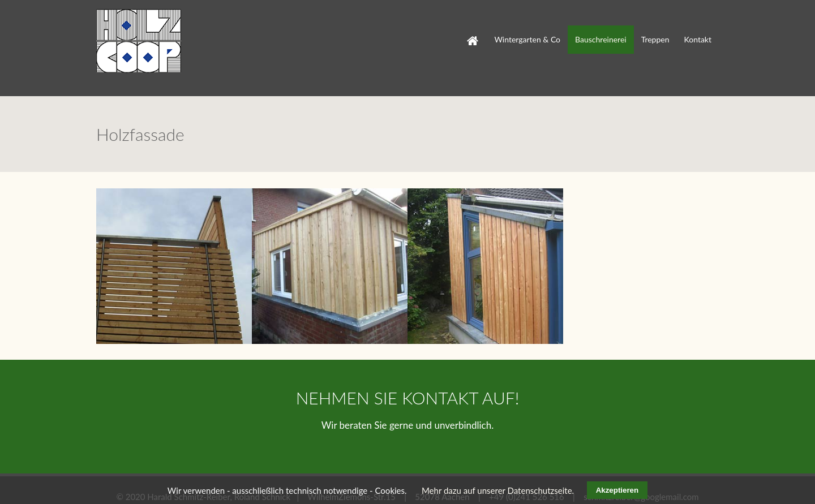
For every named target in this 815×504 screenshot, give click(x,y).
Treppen (655, 39)
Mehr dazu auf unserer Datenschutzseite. (498, 490)
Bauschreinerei (601, 39)
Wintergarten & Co (527, 39)
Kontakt (698, 39)
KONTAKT (440, 382)
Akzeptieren (617, 490)
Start (467, 31)
